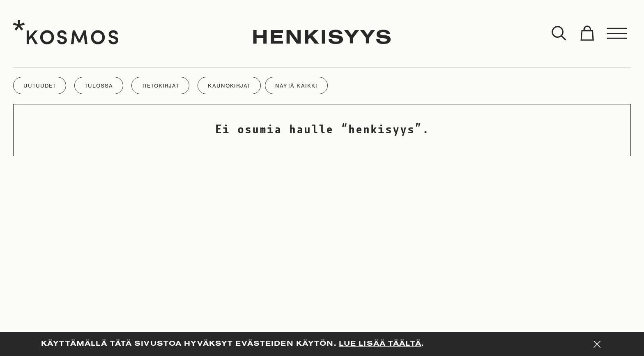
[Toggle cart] (587, 34)
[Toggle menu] (617, 34)
